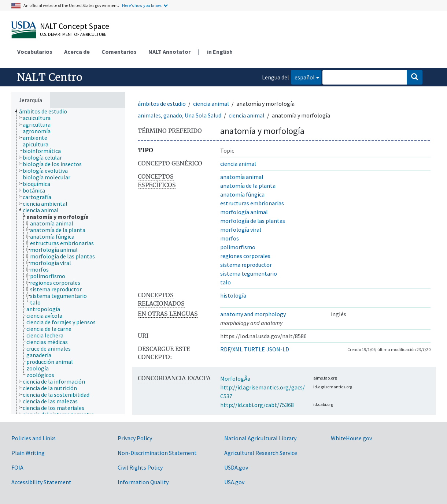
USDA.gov (236, 467)
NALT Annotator (169, 52)
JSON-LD (278, 349)
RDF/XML (231, 349)
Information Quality (143, 482)
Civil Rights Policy (140, 467)
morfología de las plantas (253, 221)
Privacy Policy (135, 438)
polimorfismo (238, 247)
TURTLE (254, 349)
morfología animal (244, 212)
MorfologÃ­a (235, 378)
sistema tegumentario (249, 273)
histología (233, 295)
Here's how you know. (142, 5)
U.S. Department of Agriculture (73, 34)
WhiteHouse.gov (351, 438)
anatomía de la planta (248, 186)
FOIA (17, 467)
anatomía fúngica (242, 194)
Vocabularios (35, 52)
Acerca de (77, 52)
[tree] (68, 261)
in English (220, 52)
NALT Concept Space (75, 26)
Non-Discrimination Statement (157, 453)
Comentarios (119, 52)
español (303, 77)
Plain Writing (28, 453)
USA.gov (234, 482)
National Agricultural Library (260, 438)
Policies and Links (34, 438)
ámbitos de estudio (162, 104)
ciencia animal (211, 104)
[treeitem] (46, 111)
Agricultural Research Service (261, 453)
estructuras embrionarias (252, 203)
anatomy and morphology (253, 314)
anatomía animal (242, 177)
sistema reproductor (246, 265)
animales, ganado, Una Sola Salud (180, 115)
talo (226, 282)
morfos (230, 238)
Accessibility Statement (41, 482)
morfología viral (241, 229)
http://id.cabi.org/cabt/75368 (257, 405)
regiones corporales (245, 256)
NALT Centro (50, 77)
